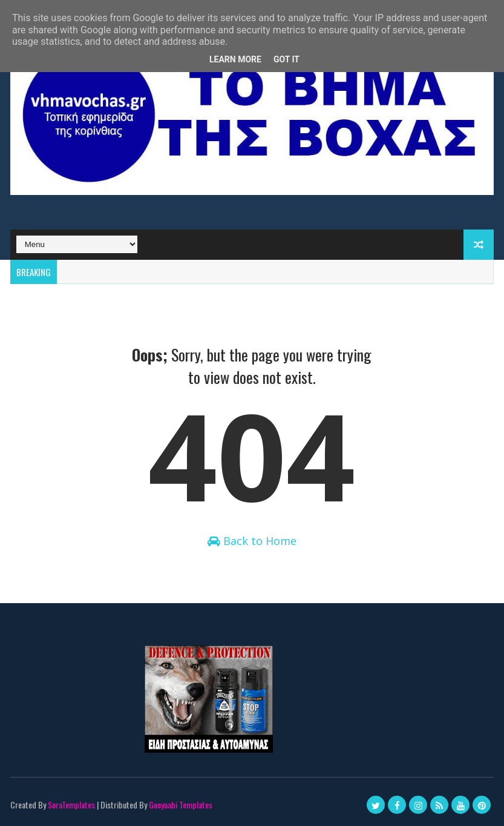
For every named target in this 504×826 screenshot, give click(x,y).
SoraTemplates (71, 805)
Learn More (235, 59)
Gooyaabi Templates (181, 805)
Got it (286, 59)
